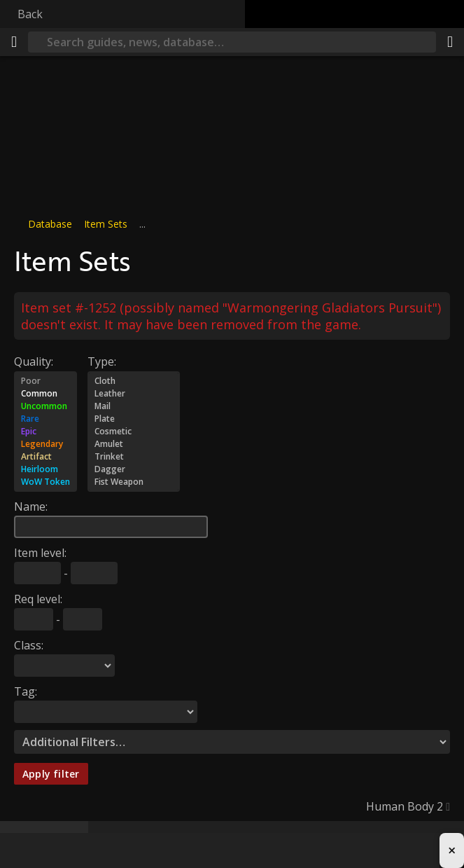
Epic (45, 432)
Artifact (45, 457)
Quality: (34, 361)
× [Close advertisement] (452, 850)
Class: (29, 645)
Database (50, 224)
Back (30, 14)
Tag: (26, 691)
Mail (134, 406)
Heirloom (45, 469)
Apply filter (51, 774)
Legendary (45, 444)
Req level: (38, 599)
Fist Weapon (134, 482)
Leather (134, 394)
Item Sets (106, 224)
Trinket (134, 457)
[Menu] (14, 42)
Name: (31, 507)
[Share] (450, 42)
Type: (102, 361)
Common (45, 394)
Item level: (40, 553)
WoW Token (45, 482)
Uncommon (45, 406)
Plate (134, 419)
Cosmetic (134, 432)
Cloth (134, 381)
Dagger (134, 469)
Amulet (134, 444)
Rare (45, 419)
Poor (45, 381)
